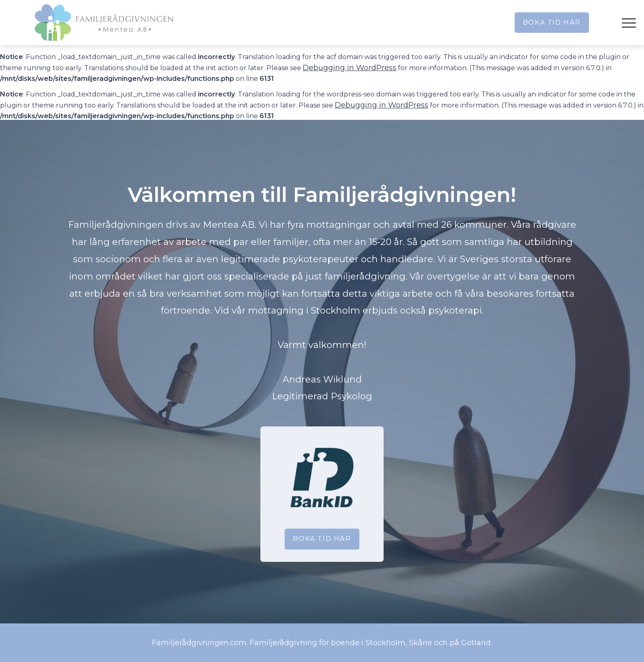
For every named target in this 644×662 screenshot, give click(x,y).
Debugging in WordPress (350, 68)
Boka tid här (552, 22)
